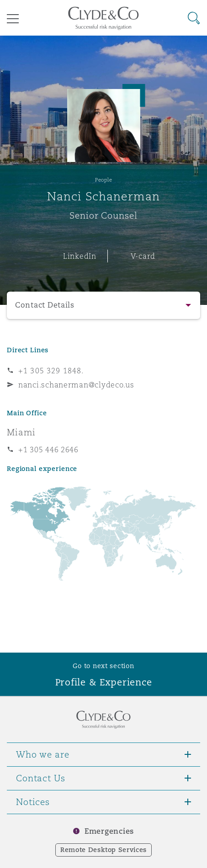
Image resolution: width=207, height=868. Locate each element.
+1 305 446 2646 (48, 450)
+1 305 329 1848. (51, 371)
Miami (21, 432)
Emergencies (109, 831)
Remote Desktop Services (103, 850)
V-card (143, 256)
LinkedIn (80, 256)
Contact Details (45, 305)
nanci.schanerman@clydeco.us (76, 385)
